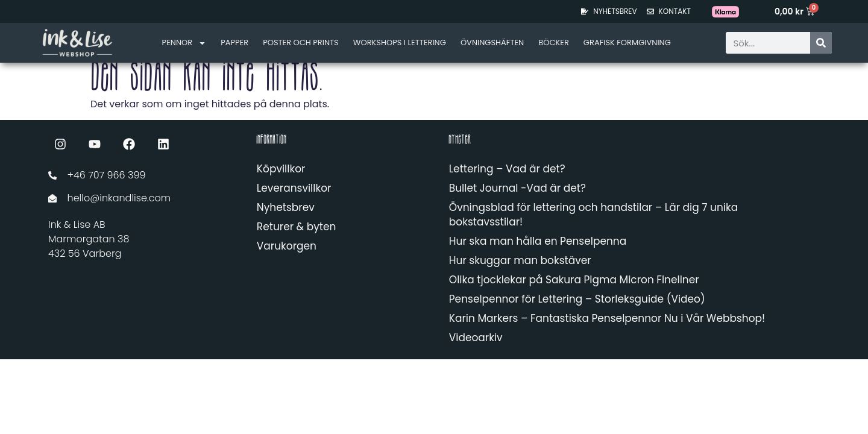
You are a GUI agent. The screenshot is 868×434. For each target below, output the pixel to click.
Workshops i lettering (400, 42)
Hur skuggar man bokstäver (520, 260)
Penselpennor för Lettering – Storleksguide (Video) (577, 299)
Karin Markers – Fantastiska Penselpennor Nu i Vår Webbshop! (607, 318)
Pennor (184, 43)
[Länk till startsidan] (77, 42)
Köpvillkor (281, 169)
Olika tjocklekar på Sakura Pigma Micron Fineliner (574, 280)
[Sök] (821, 43)
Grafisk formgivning (627, 42)
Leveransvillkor (294, 188)
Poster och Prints (301, 42)
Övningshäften (492, 42)
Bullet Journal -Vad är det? (517, 188)
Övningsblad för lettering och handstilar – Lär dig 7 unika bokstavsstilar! (593, 215)
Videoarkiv (476, 338)
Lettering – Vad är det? (507, 169)
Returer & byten (296, 227)
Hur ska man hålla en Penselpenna (538, 241)
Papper (234, 42)
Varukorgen (287, 246)
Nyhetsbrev (286, 207)
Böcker (554, 42)
